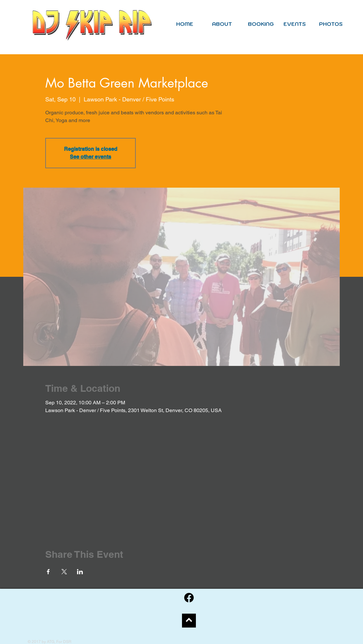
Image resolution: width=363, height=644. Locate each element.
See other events (91, 157)
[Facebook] (189, 598)
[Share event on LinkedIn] (80, 572)
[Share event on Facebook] (48, 572)
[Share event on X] (64, 572)
